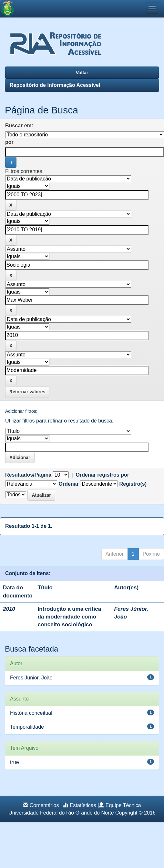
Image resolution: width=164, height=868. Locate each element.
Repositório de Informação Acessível (55, 85)
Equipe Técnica (123, 805)
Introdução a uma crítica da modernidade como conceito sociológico (70, 617)
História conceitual (31, 713)
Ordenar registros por (102, 475)
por (9, 142)
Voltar (82, 73)
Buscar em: (19, 126)
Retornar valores (27, 392)
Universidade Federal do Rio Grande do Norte (61, 813)
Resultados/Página (28, 475)
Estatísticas (83, 805)
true (15, 762)
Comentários (44, 805)
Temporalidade (27, 727)
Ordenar (68, 484)
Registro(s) (133, 484)
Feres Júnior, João (31, 678)
